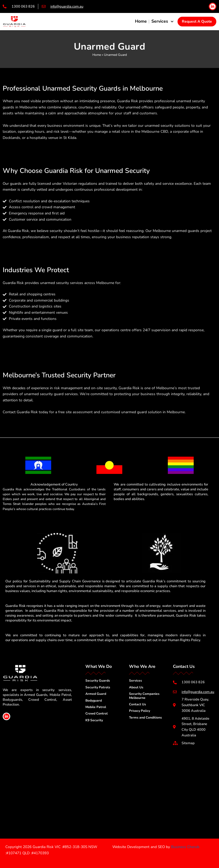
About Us (136, 687)
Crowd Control (97, 713)
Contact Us (138, 704)
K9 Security (94, 720)
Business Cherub (185, 847)
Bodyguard (94, 700)
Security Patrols (98, 687)
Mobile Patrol (96, 707)
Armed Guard (96, 693)
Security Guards (98, 680)
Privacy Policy (140, 710)
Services (162, 21)
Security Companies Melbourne (144, 695)
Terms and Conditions (145, 717)
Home (141, 21)
